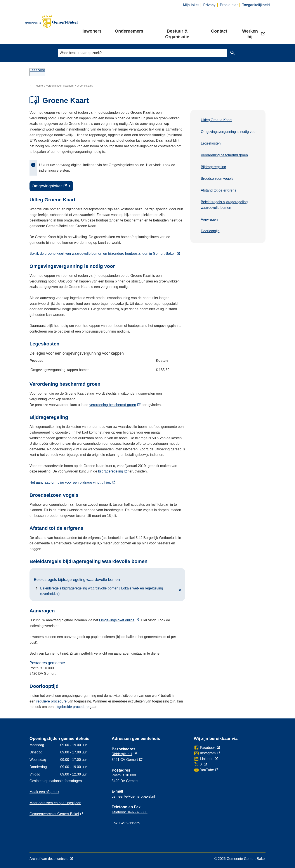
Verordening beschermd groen (224, 155)
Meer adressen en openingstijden (55, 803)
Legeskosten (211, 143)
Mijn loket (191, 5)
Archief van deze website (51, 859)
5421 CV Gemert (127, 760)
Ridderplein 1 (124, 754)
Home (39, 86)
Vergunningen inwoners (60, 86)
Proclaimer (229, 5)
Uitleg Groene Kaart (216, 120)
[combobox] (142, 53)
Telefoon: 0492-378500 (130, 812)
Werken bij (254, 34)
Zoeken (232, 53)
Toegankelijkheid (256, 5)
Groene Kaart (85, 86)
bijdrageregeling (113, 471)
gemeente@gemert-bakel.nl (133, 796)
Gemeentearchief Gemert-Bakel (56, 814)
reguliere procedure (52, 701)
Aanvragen (209, 219)
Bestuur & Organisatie (177, 34)
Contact (219, 31)
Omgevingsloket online (119, 620)
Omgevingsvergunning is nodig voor (229, 132)
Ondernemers (129, 31)
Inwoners (92, 31)
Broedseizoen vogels (217, 179)
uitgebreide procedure (72, 707)
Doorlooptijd (210, 231)
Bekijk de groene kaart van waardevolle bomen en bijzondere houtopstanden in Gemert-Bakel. (105, 254)
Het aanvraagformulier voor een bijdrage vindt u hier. (72, 482)
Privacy (209, 5)
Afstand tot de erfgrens (219, 190)
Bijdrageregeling (213, 167)
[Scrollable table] (107, 363)
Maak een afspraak (44, 792)
